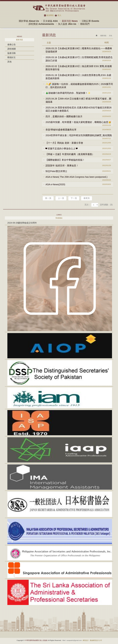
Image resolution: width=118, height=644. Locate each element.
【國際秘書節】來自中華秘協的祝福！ (79, 160)
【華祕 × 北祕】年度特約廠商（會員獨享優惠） (79, 154)
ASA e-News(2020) (79, 184)
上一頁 (61, 198)
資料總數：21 (106, 205)
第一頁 (48, 198)
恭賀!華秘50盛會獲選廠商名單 (79, 130)
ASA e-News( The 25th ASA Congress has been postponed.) (79, 178)
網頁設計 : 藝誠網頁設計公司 (92, 640)
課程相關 (12, 49)
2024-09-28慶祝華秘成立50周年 (22, 223)
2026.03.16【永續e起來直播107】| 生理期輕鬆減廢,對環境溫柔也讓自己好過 (79, 59)
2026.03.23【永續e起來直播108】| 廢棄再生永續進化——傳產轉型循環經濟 (79, 50)
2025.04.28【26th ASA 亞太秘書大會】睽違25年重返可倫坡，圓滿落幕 (79, 100)
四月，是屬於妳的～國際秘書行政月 (79, 116)
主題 (79, 43)
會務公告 (12, 45)
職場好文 (12, 57)
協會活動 (12, 53)
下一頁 (74, 198)
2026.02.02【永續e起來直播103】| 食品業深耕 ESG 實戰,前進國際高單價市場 (79, 68)
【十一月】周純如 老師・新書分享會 (79, 143)
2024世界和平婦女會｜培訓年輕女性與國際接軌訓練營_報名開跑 (79, 136)
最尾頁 (87, 198)
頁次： (88, 205)
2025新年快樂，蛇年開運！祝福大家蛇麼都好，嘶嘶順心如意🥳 (79, 123)
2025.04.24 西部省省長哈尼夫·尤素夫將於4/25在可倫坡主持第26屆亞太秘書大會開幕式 (79, 109)
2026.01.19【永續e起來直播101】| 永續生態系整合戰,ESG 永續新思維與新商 (79, 77)
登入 (59, 15)
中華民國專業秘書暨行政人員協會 (59, 8)
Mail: (64, 640)
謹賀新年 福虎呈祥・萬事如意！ (79, 165)
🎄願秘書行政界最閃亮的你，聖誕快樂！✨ (79, 93)
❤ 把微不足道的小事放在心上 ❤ (79, 148)
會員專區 (50, 15)
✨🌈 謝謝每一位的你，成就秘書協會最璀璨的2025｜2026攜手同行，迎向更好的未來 (79, 86)
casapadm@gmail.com (74, 640)
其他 (9, 62)
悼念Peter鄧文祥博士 (79, 171)
